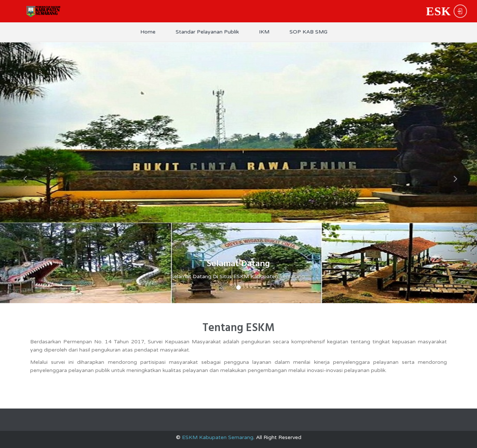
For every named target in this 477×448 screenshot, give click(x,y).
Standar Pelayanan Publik (207, 32)
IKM (264, 32)
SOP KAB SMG (308, 32)
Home (148, 32)
